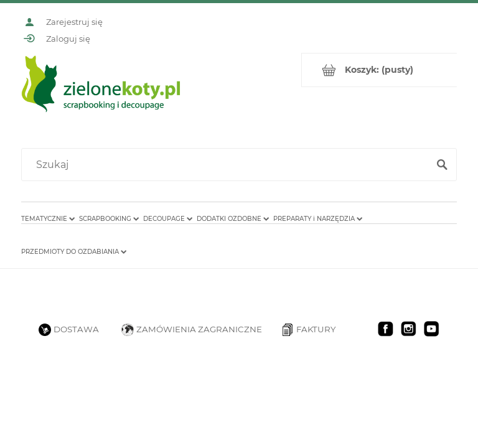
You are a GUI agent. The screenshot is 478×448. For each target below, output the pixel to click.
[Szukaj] (442, 165)
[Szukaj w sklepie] (227, 165)
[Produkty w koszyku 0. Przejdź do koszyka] (379, 70)
